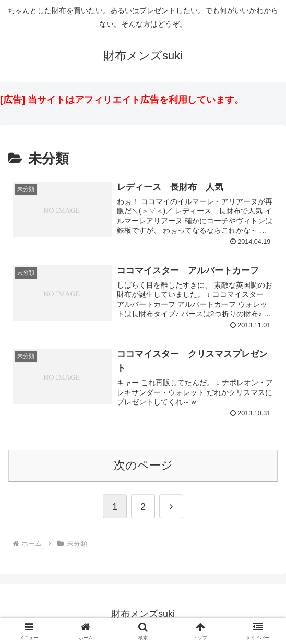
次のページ (143, 465)
